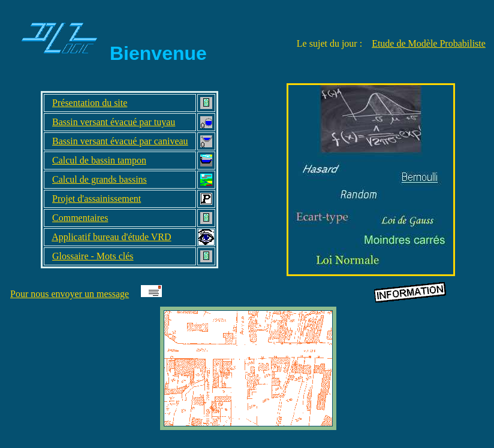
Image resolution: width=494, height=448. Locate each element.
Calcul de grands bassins (100, 179)
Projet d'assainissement (97, 199)
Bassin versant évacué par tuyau (114, 122)
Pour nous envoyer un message (70, 294)
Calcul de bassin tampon (99, 160)
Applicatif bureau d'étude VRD (111, 237)
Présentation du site (90, 103)
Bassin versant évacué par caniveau (120, 141)
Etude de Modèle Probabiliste (429, 43)
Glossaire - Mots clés (93, 256)
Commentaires (80, 218)
